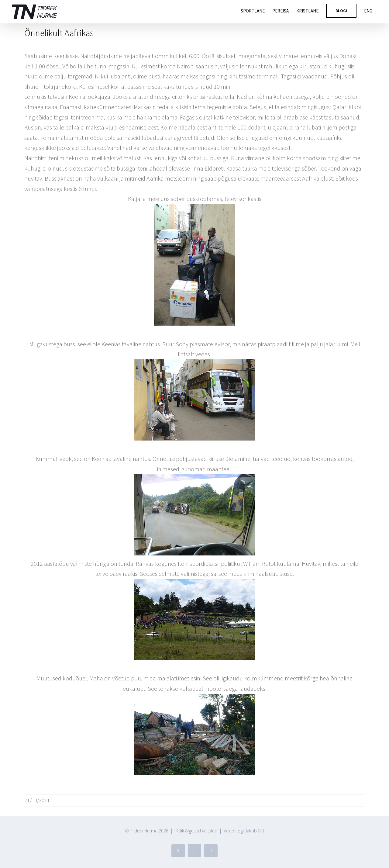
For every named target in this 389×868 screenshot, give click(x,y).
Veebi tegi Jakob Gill (244, 831)
